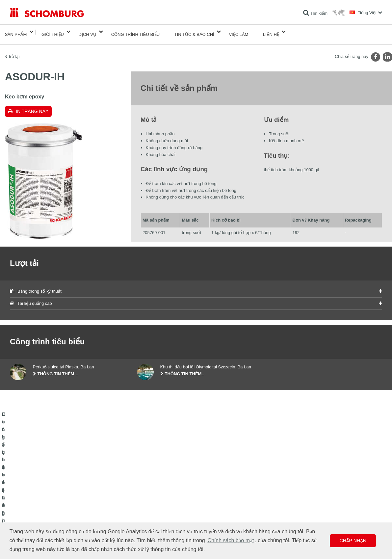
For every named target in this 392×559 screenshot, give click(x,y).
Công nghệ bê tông (27, 521)
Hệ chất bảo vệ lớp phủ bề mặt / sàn (42, 512)
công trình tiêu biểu (135, 32)
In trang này (32, 106)
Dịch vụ (88, 32)
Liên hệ (271, 32)
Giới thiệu (53, 32)
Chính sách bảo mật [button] (231, 540)
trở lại (14, 51)
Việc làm (238, 32)
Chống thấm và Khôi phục (33, 492)
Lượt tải (144, 502)
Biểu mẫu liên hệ (152, 512)
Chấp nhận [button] (353, 541)
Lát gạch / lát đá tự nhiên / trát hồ (39, 502)
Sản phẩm (16, 32)
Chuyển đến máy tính (156, 492)
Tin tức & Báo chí (194, 32)
